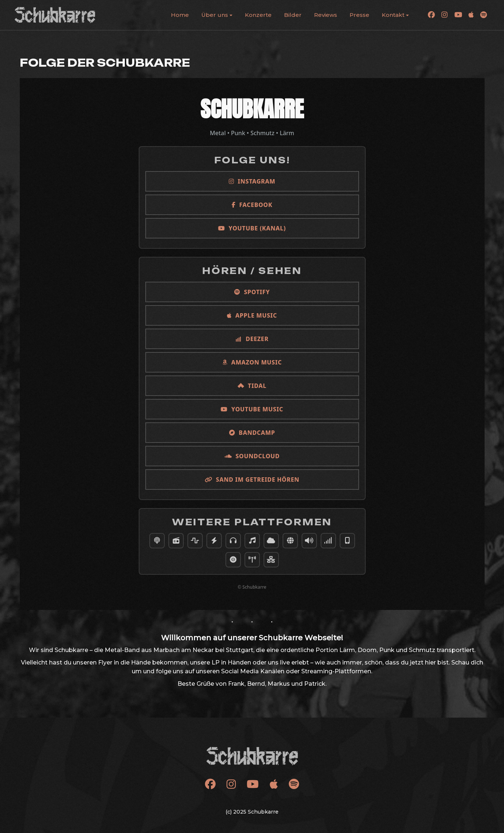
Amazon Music (252, 362)
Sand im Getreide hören (252, 480)
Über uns (215, 15)
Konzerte (258, 15)
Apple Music (252, 315)
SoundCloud (252, 456)
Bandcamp (252, 433)
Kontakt (393, 15)
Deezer (252, 339)
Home (180, 15)
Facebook (252, 205)
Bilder (293, 15)
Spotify (252, 292)
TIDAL (252, 386)
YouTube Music (252, 409)
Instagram (252, 181)
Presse (359, 15)
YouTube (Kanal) (252, 228)
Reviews (326, 15)
